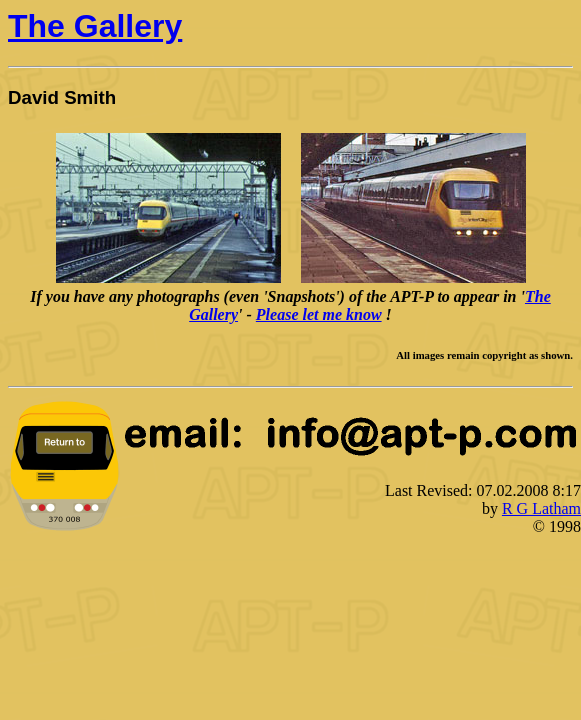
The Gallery (95, 26)
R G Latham (541, 508)
